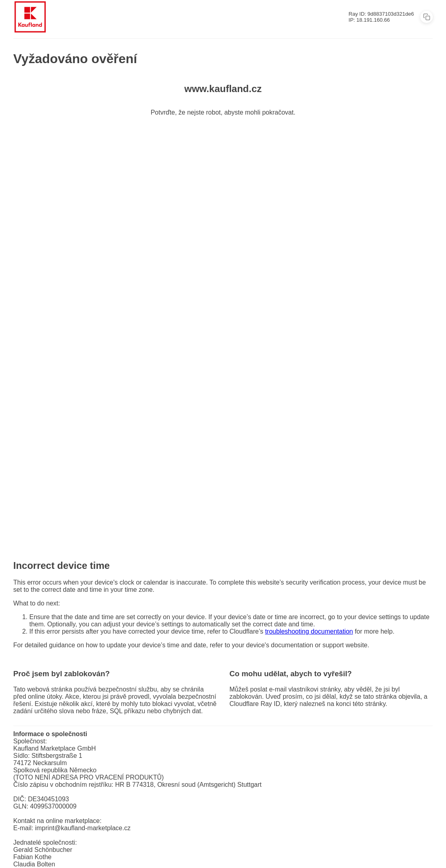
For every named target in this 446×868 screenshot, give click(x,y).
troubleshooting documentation (309, 631)
